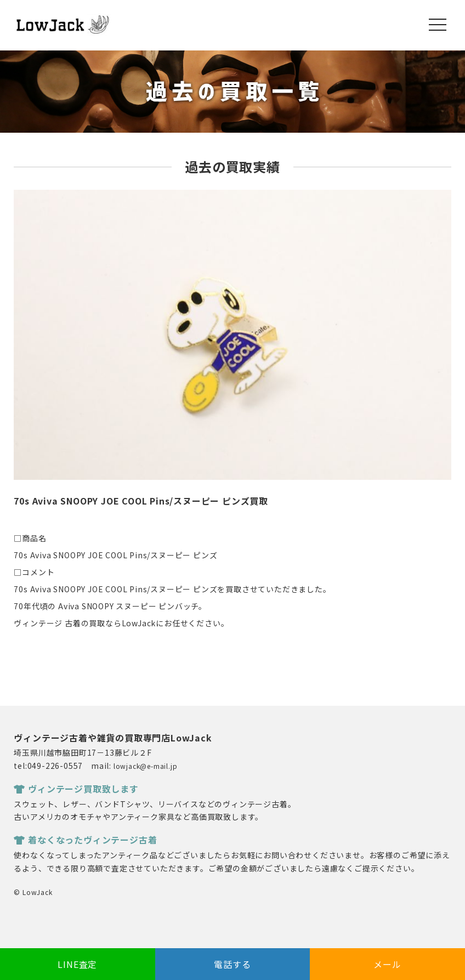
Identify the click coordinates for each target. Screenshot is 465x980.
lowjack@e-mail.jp (146, 766)
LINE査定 (77, 964)
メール (387, 964)
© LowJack (33, 892)
